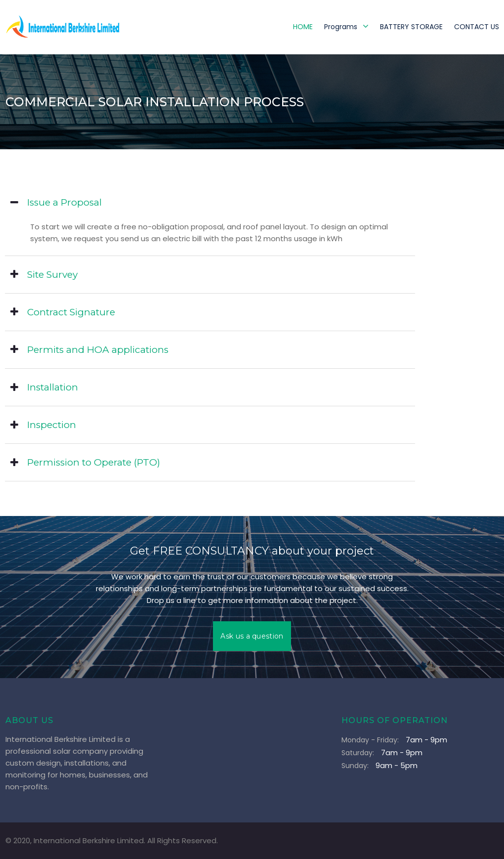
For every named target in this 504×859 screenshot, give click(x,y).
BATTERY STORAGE (411, 27)
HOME (303, 27)
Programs (346, 26)
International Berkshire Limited (89, 840)
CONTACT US (477, 27)
